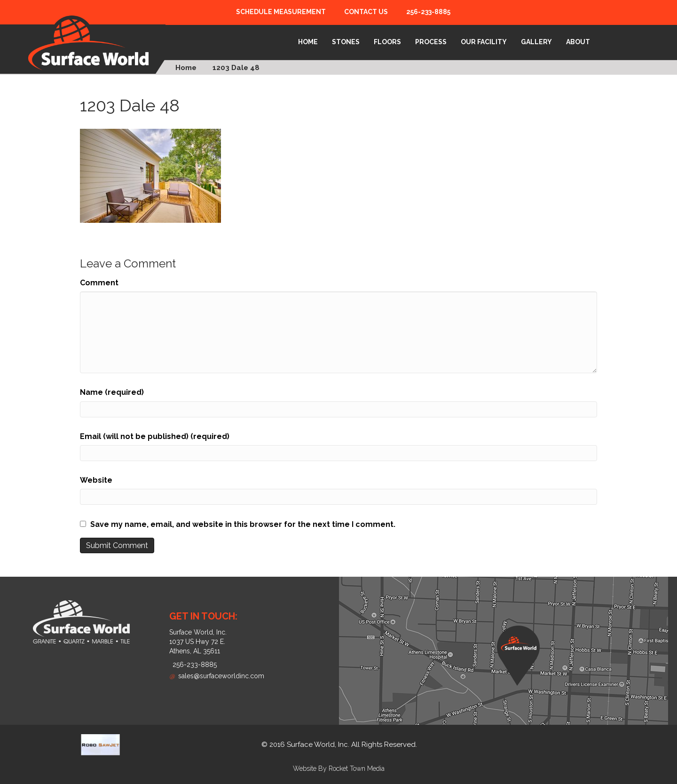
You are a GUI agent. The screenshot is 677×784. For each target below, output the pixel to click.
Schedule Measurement (281, 12)
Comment (99, 283)
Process (431, 42)
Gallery (536, 42)
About (578, 42)
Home (308, 42)
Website (96, 480)
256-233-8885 (428, 12)
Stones (346, 42)
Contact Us (366, 12)
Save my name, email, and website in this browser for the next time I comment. (243, 524)
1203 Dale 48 (236, 68)
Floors (387, 42)
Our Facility (484, 42)
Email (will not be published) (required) (155, 436)
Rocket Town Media (357, 768)
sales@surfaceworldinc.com (217, 676)
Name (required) (112, 392)
